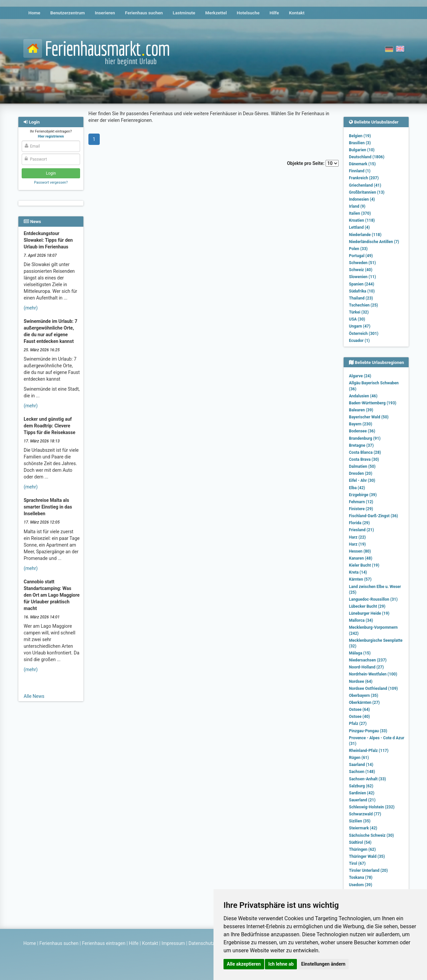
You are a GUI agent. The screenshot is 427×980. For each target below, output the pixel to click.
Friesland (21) (361, 530)
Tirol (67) (357, 863)
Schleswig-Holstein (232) (372, 807)
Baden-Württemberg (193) (373, 403)
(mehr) (31, 308)
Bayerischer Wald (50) (369, 417)
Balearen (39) (361, 410)
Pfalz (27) (358, 724)
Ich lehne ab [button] (281, 964)
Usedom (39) (361, 885)
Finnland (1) (360, 171)
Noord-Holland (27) (366, 667)
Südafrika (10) (362, 291)
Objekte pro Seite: (313, 163)
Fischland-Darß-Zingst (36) (373, 516)
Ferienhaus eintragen (104, 943)
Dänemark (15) (362, 164)
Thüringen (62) (362, 849)
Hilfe (274, 13)
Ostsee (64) (359, 710)
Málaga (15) (360, 653)
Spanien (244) (362, 284)
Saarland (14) (361, 765)
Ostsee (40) (359, 717)
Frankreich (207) (364, 178)
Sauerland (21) (362, 800)
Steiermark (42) (363, 828)
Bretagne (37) (361, 445)
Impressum (173, 943)
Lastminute (184, 13)
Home (34, 13)
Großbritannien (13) (367, 192)
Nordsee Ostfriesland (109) (373, 689)
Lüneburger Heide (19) (369, 613)
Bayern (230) (361, 424)
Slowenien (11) (362, 277)
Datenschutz (201, 943)
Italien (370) (360, 213)
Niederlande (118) (365, 235)
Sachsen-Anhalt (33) (367, 779)
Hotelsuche (248, 13)
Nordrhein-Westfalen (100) (373, 674)
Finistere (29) (361, 509)
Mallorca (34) (361, 620)
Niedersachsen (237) (368, 660)
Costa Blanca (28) (365, 452)
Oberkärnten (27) (364, 703)
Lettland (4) (359, 227)
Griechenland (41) (365, 185)
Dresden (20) (361, 473)
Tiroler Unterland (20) (368, 870)
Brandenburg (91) (365, 438)
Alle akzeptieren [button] (244, 964)
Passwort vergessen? (51, 182)
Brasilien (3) (360, 143)
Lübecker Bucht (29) (367, 606)
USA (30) (357, 319)
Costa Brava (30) (364, 459)
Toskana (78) (361, 877)
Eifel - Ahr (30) (362, 480)
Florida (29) (359, 523)
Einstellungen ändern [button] (323, 964)
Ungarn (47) (360, 326)
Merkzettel (216, 13)
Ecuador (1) (359, 341)
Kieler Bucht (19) (364, 565)
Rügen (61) (359, 758)
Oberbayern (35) (364, 696)
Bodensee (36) (362, 431)
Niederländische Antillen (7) (374, 242)
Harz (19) (357, 544)
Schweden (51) (362, 263)
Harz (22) (357, 537)
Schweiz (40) (361, 270)
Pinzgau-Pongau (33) (368, 731)
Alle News (34, 696)
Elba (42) (357, 488)
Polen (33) (358, 249)
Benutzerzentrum (68, 13)
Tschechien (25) (363, 305)
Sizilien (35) (360, 821)
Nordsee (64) (361, 681)
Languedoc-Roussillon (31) (373, 599)
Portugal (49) (361, 256)
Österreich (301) (364, 334)
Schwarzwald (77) (365, 814)
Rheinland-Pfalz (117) (369, 751)
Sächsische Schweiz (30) (371, 835)
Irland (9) (357, 206)
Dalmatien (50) (362, 466)
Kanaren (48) (361, 558)
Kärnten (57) (360, 579)
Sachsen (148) (362, 772)
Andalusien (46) (363, 396)
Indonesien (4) (362, 199)
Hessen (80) (360, 551)
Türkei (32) (359, 312)
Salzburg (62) (361, 786)
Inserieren (105, 13)
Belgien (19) (360, 136)
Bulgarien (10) (362, 150)
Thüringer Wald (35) (367, 856)
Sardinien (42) (362, 793)
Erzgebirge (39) (363, 495)
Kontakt (297, 13)
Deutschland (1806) (367, 157)
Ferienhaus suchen (144, 13)
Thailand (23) (361, 298)
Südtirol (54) (360, 842)
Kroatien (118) (362, 220)
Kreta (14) (358, 572)
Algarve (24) (360, 376)
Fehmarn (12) (361, 502)
